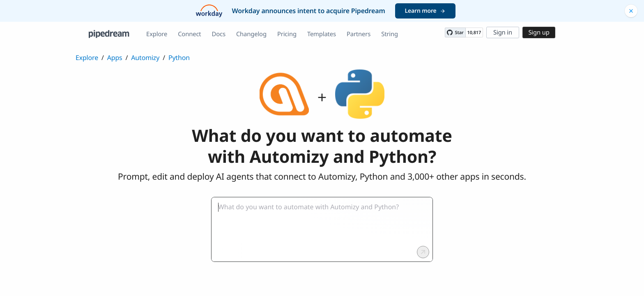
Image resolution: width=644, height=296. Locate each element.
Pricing (287, 34)
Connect (189, 34)
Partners (359, 34)
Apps (115, 58)
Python (179, 58)
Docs (219, 34)
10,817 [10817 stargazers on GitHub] (474, 33)
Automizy (145, 58)
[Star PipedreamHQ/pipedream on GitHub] (455, 32)
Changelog (251, 34)
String (390, 34)
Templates (322, 34)
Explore (157, 34)
